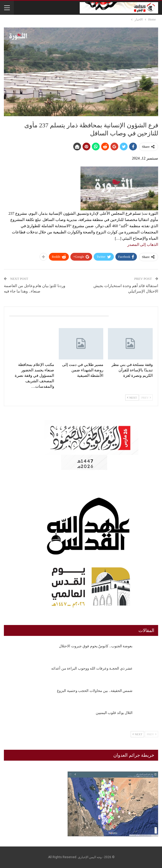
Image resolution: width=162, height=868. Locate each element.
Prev (146, 398)
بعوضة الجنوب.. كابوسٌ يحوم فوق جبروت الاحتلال (96, 646)
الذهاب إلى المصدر (143, 245)
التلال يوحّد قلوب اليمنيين (114, 713)
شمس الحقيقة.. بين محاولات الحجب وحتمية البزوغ (95, 691)
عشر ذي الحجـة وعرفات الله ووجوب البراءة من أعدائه (92, 668)
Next (132, 398)
